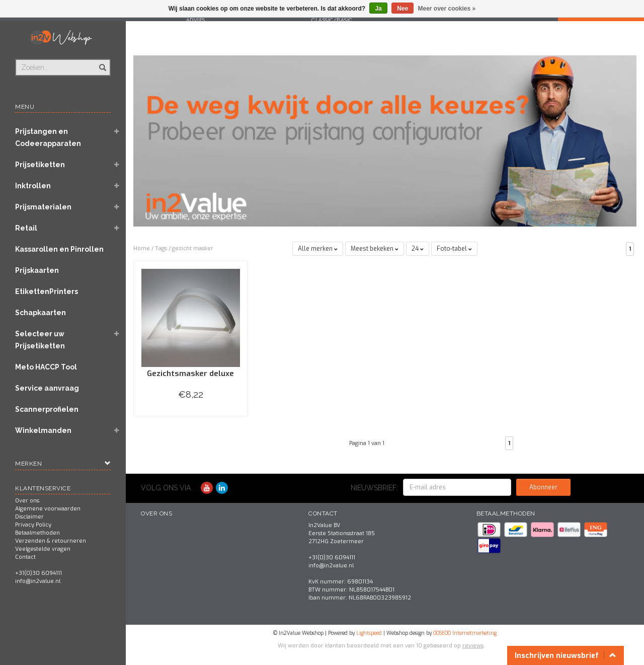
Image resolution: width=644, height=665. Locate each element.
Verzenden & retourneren (51, 541)
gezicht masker (193, 248)
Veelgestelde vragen (43, 549)
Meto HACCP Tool (46, 367)
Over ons (27, 501)
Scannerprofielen (47, 409)
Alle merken (318, 249)
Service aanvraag (47, 388)
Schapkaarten (41, 313)
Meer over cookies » (447, 9)
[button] (116, 132)
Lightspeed (369, 633)
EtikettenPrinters (47, 291)
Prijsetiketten (40, 165)
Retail (26, 228)
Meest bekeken (375, 249)
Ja (378, 9)
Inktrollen (33, 186)
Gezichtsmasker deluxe (190, 374)
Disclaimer (29, 517)
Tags (161, 248)
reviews (473, 646)
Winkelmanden (43, 430)
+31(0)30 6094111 (38, 573)
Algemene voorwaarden (48, 509)
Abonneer (543, 487)
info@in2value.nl (38, 581)
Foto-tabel (454, 249)
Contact (25, 557)
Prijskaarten (37, 270)
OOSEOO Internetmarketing (465, 633)
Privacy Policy (33, 525)
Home (142, 248)
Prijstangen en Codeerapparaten (48, 137)
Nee (403, 9)
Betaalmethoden (37, 533)
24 (418, 249)
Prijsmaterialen (43, 207)
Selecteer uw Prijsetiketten (40, 340)
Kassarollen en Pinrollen (59, 249)
